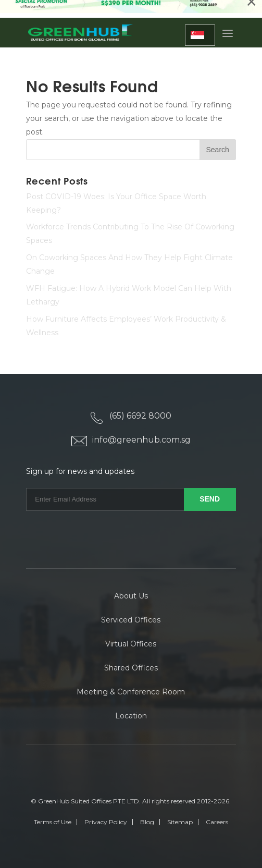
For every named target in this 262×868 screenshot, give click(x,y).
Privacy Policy (106, 822)
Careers (217, 822)
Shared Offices (131, 668)
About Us (131, 596)
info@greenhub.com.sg (141, 440)
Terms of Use (53, 822)
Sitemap (180, 822)
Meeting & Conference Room (131, 692)
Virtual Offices (131, 644)
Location (131, 716)
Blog (147, 822)
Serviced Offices (131, 620)
